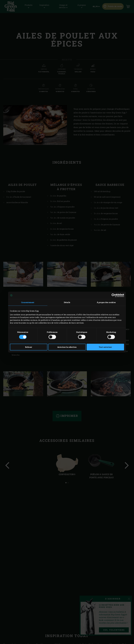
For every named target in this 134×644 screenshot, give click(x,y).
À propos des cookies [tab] (106, 302)
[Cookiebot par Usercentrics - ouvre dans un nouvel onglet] (113, 295)
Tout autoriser (105, 347)
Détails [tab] (67, 302)
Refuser (29, 347)
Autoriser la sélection (67, 347)
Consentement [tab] (28, 302)
